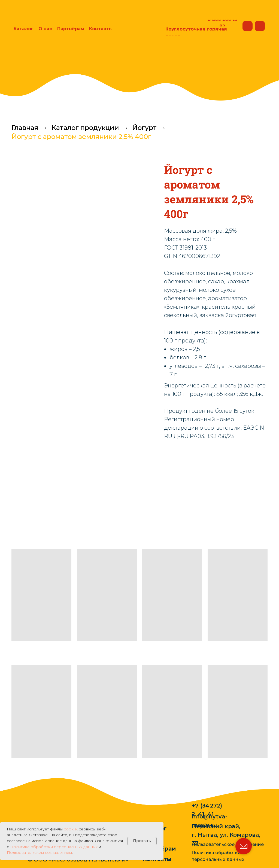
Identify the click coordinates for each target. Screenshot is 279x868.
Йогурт (144, 128)
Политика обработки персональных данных (54, 847)
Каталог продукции (85, 128)
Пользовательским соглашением (39, 852)
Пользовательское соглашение (228, 844)
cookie (70, 829)
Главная (25, 128)
